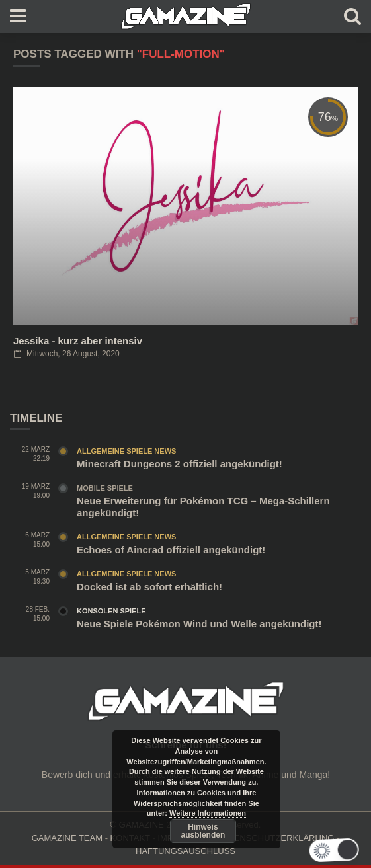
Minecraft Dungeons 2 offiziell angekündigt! (180, 464)
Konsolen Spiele (111, 611)
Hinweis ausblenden (203, 831)
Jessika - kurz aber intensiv (78, 341)
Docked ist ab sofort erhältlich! (149, 587)
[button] (345, 850)
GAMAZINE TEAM (67, 838)
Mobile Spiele (105, 488)
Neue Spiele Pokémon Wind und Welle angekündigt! (199, 624)
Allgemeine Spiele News (126, 451)
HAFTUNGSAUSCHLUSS (186, 851)
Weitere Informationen (208, 813)
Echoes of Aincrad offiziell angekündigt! (171, 550)
